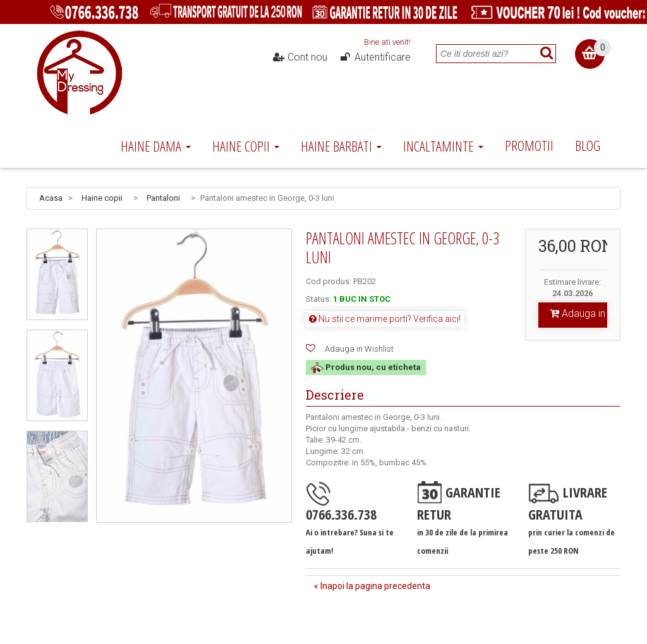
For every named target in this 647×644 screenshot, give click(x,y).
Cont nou (300, 57)
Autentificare (375, 57)
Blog (588, 145)
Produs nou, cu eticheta (366, 367)
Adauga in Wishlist (359, 349)
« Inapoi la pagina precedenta (372, 586)
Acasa (51, 198)
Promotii (529, 145)
